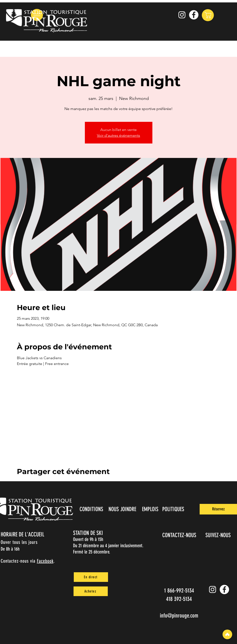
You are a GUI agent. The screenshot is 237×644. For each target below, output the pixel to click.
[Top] (227, 634)
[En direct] (91, 577)
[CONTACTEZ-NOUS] (180, 535)
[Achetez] (91, 591)
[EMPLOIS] (151, 509)
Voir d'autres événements (118, 135)
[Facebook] (194, 15)
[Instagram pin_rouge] (182, 15)
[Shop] (208, 15)
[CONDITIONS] (92, 509)
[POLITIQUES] (174, 509)
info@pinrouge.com (179, 616)
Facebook (45, 561)
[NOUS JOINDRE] (123, 509)
